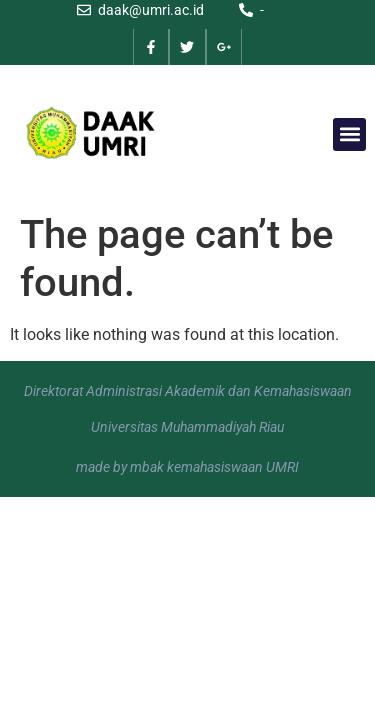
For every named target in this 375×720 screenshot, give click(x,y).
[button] (349, 134)
